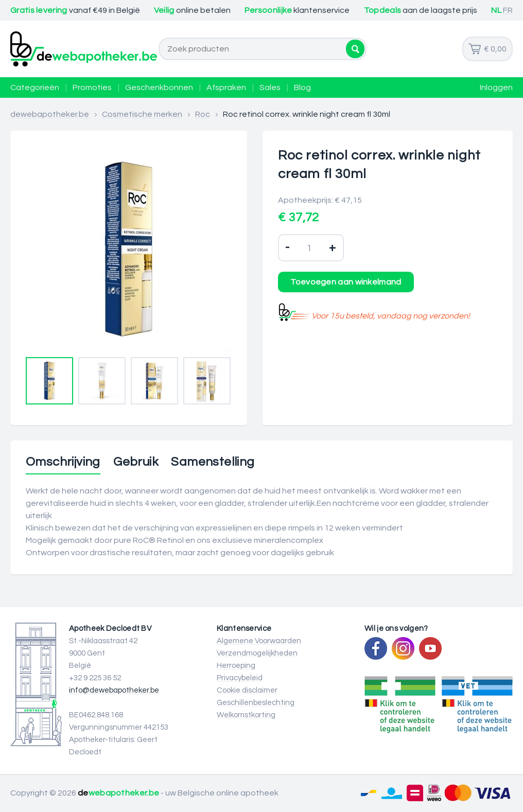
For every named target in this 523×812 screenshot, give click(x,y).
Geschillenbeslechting (256, 703)
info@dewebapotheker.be (114, 690)
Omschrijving (63, 462)
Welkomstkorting (246, 715)
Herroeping (236, 666)
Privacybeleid (240, 678)
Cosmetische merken (142, 114)
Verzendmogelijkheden (257, 653)
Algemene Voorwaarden (259, 641)
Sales (270, 87)
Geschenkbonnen (159, 87)
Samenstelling (213, 462)
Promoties (92, 87)
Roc (203, 114)
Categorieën (35, 87)
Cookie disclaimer (247, 690)
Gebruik (136, 462)
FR (508, 10)
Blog (302, 87)
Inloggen (496, 87)
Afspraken (226, 87)
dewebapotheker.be (50, 114)
